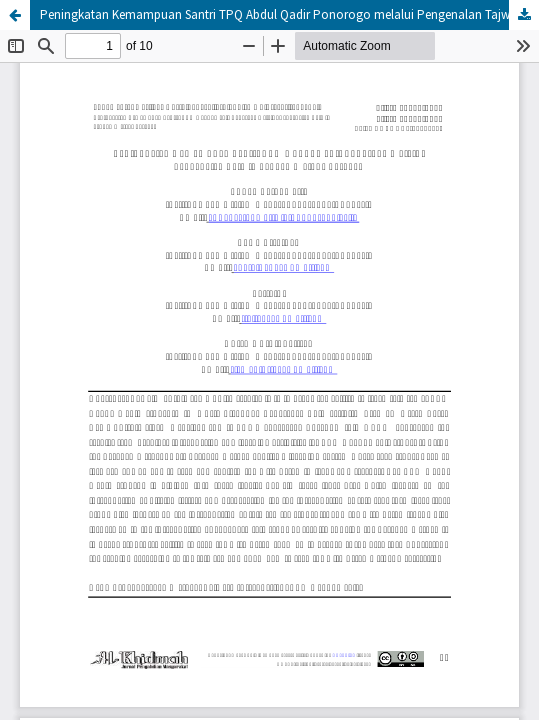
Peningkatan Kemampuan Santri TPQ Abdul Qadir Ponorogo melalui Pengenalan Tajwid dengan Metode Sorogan (289, 14)
